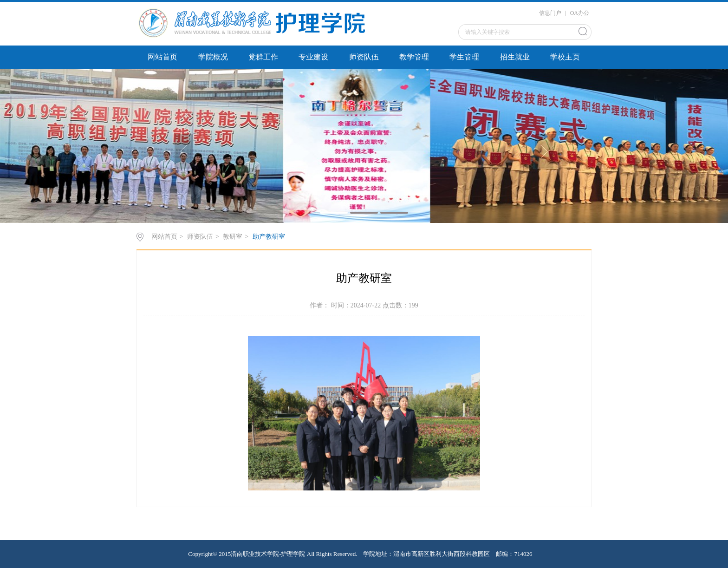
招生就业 (515, 57)
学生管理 (464, 57)
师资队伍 (364, 57)
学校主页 (565, 57)
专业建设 (313, 57)
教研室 (233, 237)
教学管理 (414, 57)
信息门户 (550, 13)
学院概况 (213, 57)
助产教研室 (269, 237)
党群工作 (263, 57)
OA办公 (580, 13)
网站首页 (162, 57)
